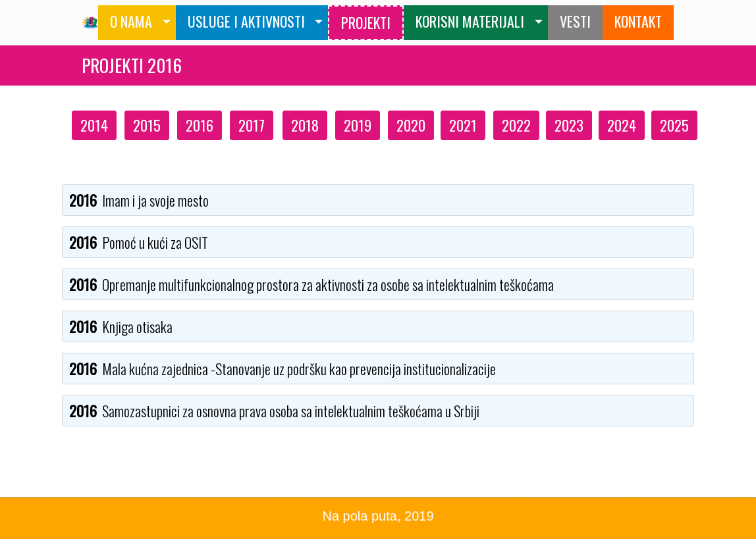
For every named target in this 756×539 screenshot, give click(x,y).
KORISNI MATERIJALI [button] (470, 21)
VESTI (575, 21)
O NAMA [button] (131, 21)
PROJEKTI (366, 22)
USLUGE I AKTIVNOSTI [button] (246, 21)
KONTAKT (638, 21)
